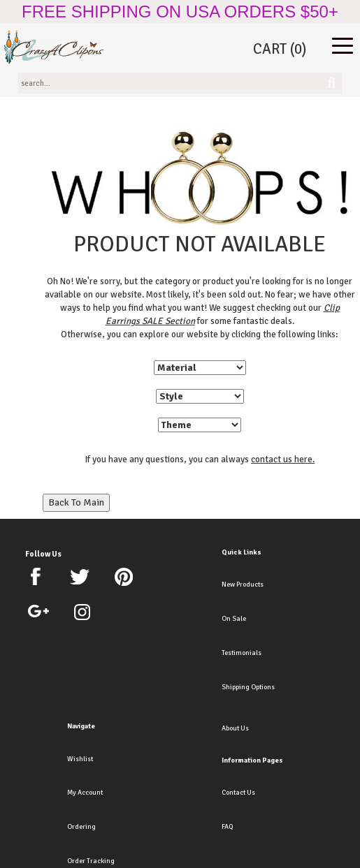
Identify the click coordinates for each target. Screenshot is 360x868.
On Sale (234, 619)
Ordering (81, 827)
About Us (235, 728)
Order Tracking (91, 861)
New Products (243, 584)
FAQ (227, 827)
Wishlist (80, 759)
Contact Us (238, 793)
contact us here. (283, 459)
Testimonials (242, 653)
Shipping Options (248, 687)
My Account (85, 793)
